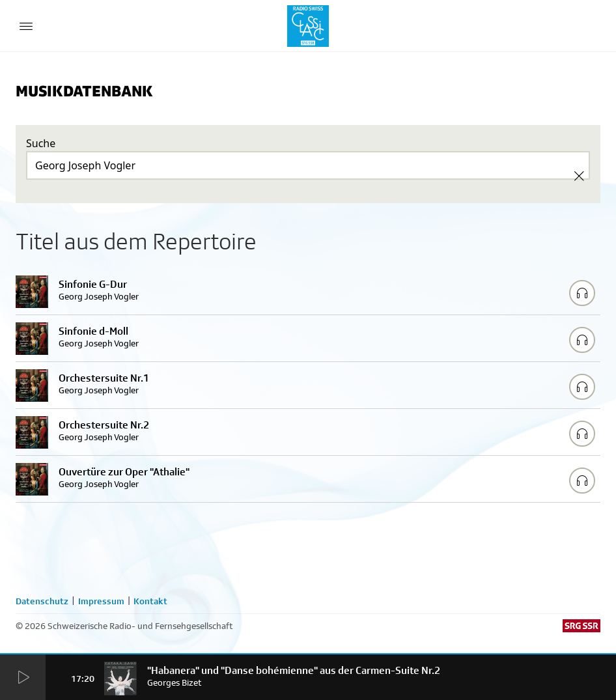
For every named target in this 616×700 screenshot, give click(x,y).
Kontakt (150, 601)
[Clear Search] (579, 176)
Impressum (101, 601)
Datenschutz (42, 601)
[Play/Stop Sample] (582, 293)
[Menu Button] (26, 26)
